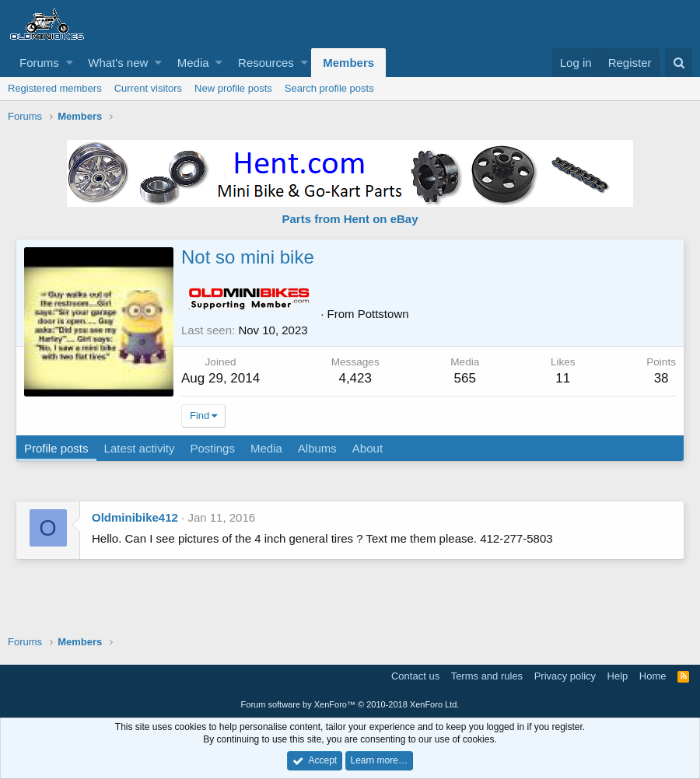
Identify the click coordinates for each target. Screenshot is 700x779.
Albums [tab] (317, 448)
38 (661, 378)
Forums (39, 63)
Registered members (55, 88)
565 (465, 378)
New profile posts (233, 88)
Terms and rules (487, 676)
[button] (70, 63)
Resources (266, 63)
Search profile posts (329, 88)
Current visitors (148, 88)
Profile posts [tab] (56, 448)
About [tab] (367, 448)
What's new (118, 63)
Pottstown (383, 314)
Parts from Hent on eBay (350, 219)
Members (348, 63)
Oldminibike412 (135, 517)
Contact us (415, 676)
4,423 (355, 378)
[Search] (679, 63)
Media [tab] (266, 448)
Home (653, 676)
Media (193, 63)
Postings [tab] (212, 448)
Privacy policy (565, 676)
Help (618, 676)
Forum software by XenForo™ (350, 704)
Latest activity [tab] (140, 448)
